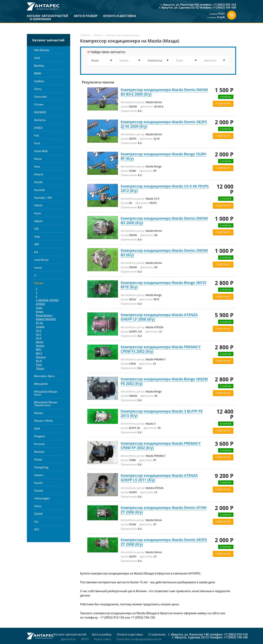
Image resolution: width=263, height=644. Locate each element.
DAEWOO (40, 112)
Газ (36, 521)
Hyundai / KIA (43, 197)
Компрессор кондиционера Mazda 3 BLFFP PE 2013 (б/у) (162, 413)
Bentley (39, 65)
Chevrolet (40, 97)
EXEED (38, 128)
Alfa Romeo (42, 50)
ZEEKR (38, 514)
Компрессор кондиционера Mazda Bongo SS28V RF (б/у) (164, 156)
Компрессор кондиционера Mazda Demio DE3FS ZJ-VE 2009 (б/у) (164, 124)
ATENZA (40, 304)
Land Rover (41, 260)
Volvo (38, 506)
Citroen (39, 104)
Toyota (39, 490)
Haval (38, 159)
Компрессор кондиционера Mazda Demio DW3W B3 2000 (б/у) (164, 221)
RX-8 (39, 361)
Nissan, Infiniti (43, 421)
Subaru (39, 475)
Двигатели (68, 639)
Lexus (38, 267)
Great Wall (41, 151)
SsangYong (41, 467)
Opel (37, 428)
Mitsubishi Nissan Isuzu (46, 393)
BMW (38, 73)
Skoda (38, 459)
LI (35, 275)
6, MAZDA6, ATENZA (47, 300)
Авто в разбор (86, 16)
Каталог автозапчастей (47, 16)
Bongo (40, 311)
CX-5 (39, 330)
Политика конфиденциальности (139, 639)
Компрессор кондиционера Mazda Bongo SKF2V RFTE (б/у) (164, 285)
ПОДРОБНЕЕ (223, 104)
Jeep (37, 236)
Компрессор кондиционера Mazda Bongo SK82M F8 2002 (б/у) (164, 381)
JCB (36, 229)
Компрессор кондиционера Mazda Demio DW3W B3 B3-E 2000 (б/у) (164, 92)
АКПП (85, 639)
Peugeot (40, 436)
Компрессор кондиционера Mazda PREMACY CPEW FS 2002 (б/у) (161, 349)
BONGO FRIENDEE (46, 319)
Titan (39, 365)
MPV (39, 349)
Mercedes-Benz (44, 376)
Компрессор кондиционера (123, 35)
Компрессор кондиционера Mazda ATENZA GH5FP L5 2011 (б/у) (159, 478)
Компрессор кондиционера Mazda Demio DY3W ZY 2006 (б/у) (164, 510)
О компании (40, 19)
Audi (37, 58)
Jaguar (38, 221)
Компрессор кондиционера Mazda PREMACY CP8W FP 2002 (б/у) (161, 446)
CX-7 (39, 334)
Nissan (39, 413)
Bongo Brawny (44, 315)
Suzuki (38, 483)
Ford (37, 143)
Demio (40, 342)
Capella (40, 327)
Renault (39, 452)
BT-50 (39, 323)
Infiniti (38, 205)
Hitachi (39, 174)
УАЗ (37, 529)
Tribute (40, 368)
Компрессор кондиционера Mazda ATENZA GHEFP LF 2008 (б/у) (159, 317)
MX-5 (39, 353)
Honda (38, 182)
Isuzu (38, 213)
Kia (36, 252)
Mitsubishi (41, 384)
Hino (37, 166)
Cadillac (39, 81)
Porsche (39, 444)
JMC (37, 244)
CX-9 (39, 338)
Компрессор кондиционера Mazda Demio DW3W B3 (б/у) (164, 253)
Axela (39, 308)
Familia (40, 346)
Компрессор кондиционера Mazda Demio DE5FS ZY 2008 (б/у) (164, 542)
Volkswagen (42, 498)
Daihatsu (40, 120)
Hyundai (40, 190)
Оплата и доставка (120, 16)
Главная (85, 35)
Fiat (37, 135)
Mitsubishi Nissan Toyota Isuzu (46, 404)
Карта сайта (102, 639)
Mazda (39, 283)
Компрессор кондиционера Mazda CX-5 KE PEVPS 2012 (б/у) (165, 188)
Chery (38, 89)
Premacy (41, 357)
